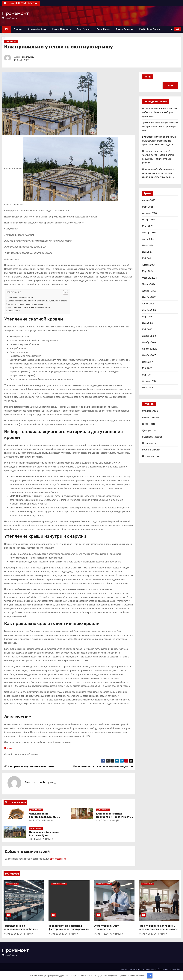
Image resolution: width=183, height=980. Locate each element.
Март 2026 (148, 207)
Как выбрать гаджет (150, 29)
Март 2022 (148, 317)
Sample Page (135, 969)
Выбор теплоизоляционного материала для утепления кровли (38, 301)
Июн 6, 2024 (102, 820)
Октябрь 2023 (149, 297)
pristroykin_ (28, 57)
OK (150, 976)
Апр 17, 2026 (103, 934)
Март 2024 (148, 271)
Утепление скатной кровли (20, 297)
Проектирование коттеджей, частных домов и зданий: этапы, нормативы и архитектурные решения (159, 931)
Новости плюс (149, 443)
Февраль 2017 (149, 381)
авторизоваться (58, 859)
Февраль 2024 (149, 278)
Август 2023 (148, 304)
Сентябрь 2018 (150, 349)
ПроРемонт (15, 13)
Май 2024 (147, 258)
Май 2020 (147, 329)
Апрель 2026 (149, 200)
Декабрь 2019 (149, 336)
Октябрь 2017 (149, 355)
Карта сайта (175, 969)
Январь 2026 (149, 220)
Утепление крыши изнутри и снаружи (26, 304)
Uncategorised (150, 411)
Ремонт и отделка (62, 29)
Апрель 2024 (149, 265)
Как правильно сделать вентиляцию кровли (29, 307)
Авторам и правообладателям (156, 969)
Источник (9, 748)
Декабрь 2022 (149, 310)
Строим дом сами (37, 29)
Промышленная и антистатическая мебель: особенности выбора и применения (160, 112)
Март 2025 (148, 226)
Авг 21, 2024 (35, 820)
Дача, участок (84, 29)
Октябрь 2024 (149, 233)
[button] (172, 29)
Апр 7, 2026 (148, 934)
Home (124, 969)
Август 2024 (148, 239)
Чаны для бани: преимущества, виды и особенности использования (47, 817)
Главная (18, 29)
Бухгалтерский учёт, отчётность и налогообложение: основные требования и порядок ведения (159, 141)
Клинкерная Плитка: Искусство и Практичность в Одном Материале (115, 817)
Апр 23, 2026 (13, 934)
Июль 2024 (148, 245)
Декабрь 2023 (149, 291)
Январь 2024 (149, 284)
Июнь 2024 (148, 252)
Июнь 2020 (148, 323)
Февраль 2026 (149, 213)
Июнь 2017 (148, 362)
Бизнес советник (125, 29)
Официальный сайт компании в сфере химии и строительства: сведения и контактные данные (158, 173)
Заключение (14, 311)
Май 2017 (147, 368)
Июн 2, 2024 (35, 839)
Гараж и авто (103, 29)
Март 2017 (147, 375)
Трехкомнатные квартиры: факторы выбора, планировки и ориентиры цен (160, 127)
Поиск (147, 77)
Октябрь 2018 (149, 342)
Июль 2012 (147, 388)
